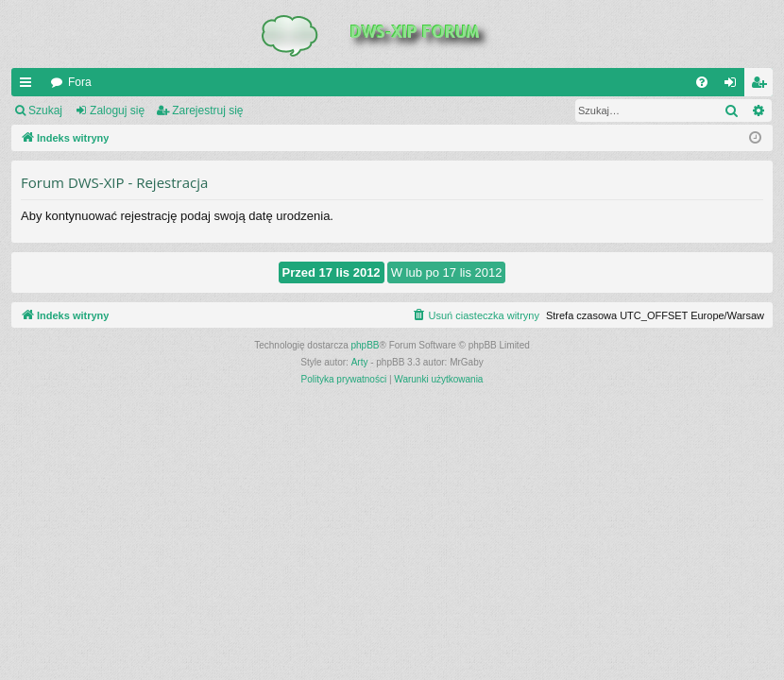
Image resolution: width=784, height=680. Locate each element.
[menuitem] (702, 82)
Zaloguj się (117, 110)
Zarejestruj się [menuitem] (762, 86)
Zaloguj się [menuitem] (734, 86)
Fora (80, 82)
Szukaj (45, 110)
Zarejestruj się (207, 110)
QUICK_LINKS (29, 86)
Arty (360, 362)
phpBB (366, 345)
